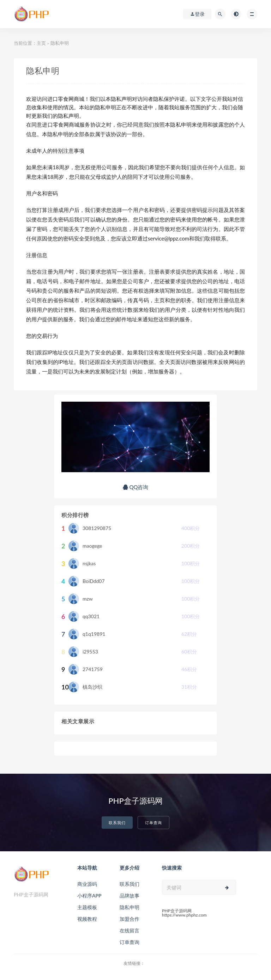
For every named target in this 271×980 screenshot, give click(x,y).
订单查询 (153, 823)
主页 (41, 43)
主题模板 (87, 907)
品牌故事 (130, 896)
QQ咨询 (136, 487)
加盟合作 (130, 919)
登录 (197, 14)
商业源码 (87, 884)
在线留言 (130, 930)
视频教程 (87, 919)
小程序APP (89, 896)
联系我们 (117, 823)
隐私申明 (130, 907)
